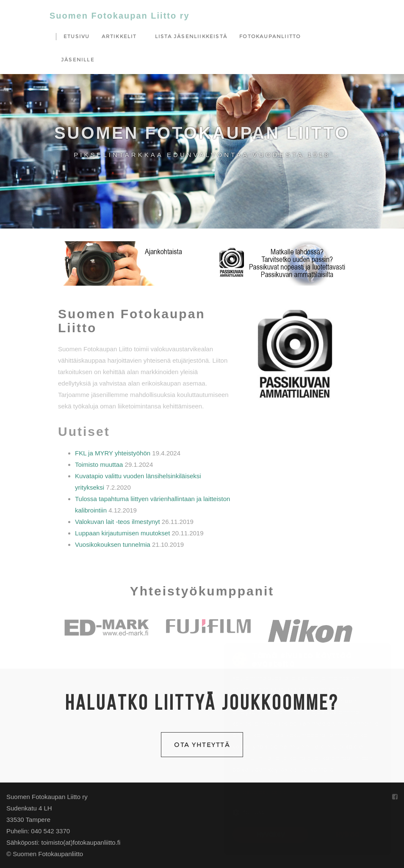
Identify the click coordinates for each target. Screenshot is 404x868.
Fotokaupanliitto (270, 36)
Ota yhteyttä (202, 745)
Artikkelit (119, 36)
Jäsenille (78, 59)
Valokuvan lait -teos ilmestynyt (118, 522)
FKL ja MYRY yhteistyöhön (113, 453)
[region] (123, 263)
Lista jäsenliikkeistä (191, 36)
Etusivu (76, 36)
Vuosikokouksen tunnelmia (113, 544)
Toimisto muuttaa (99, 464)
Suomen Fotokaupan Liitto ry (120, 16)
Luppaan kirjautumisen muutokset (122, 533)
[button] (123, 263)
